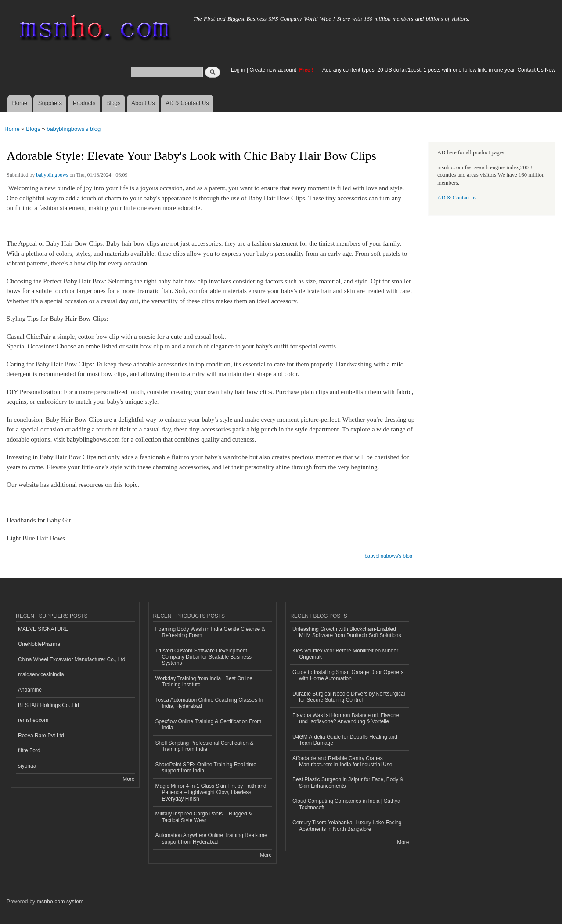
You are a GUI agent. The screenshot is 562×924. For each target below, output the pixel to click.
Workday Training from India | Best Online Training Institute (204, 681)
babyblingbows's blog (74, 129)
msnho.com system (60, 902)
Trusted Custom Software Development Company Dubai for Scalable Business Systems (204, 657)
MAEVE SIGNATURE (43, 629)
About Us (143, 103)
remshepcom (33, 720)
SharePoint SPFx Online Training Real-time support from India (206, 768)
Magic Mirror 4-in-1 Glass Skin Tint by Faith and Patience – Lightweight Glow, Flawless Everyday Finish (211, 792)
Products (84, 103)
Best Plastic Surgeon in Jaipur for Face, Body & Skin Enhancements (348, 783)
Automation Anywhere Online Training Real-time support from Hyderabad (211, 838)
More (128, 779)
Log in (238, 70)
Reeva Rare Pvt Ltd (41, 736)
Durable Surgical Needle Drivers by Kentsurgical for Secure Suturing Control (349, 697)
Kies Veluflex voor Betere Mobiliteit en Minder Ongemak (345, 654)
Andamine (30, 690)
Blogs (113, 103)
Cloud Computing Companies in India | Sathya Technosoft (346, 804)
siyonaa (27, 766)
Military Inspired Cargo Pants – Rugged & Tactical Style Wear (204, 817)
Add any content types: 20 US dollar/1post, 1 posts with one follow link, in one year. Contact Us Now (439, 70)
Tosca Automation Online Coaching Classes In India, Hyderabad (209, 703)
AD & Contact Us (187, 103)
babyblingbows (52, 175)
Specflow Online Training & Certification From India (209, 725)
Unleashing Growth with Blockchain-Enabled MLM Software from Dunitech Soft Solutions (347, 632)
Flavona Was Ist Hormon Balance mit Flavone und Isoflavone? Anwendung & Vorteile (346, 718)
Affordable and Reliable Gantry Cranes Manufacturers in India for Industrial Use (342, 761)
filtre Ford (29, 750)
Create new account (274, 70)
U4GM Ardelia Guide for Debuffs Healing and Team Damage (345, 740)
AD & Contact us (457, 198)
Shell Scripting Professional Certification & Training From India (205, 746)
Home (20, 103)
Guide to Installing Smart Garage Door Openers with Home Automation (348, 675)
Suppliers (50, 103)
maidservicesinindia (41, 674)
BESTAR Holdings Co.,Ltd (49, 705)
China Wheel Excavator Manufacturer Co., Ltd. (72, 659)
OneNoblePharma (39, 644)
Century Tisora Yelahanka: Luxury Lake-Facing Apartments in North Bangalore (347, 826)
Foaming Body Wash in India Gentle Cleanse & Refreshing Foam (210, 632)
